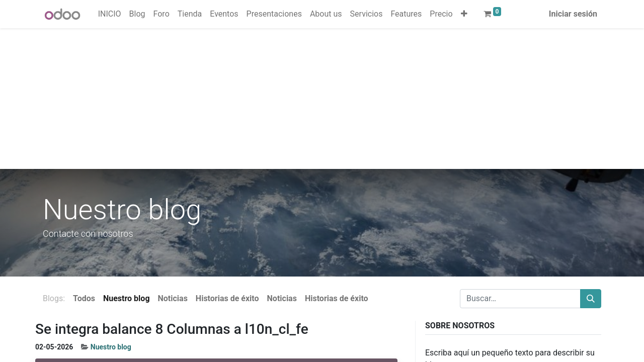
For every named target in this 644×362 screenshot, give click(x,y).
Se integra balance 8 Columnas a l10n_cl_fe (172, 329)
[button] (464, 14)
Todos (84, 298)
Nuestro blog (111, 347)
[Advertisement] (302, 99)
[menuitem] (110, 14)
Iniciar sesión (573, 14)
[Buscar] (591, 299)
